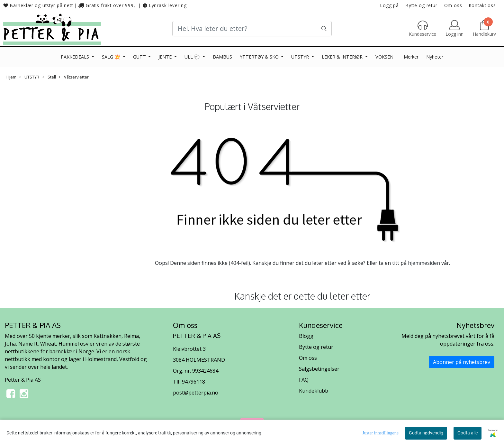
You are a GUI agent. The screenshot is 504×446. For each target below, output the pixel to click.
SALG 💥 (112, 57)
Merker (411, 57)
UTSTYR (301, 57)
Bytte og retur (422, 5)
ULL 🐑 (193, 57)
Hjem (11, 77)
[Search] (252, 29)
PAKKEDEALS (76, 57)
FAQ (304, 380)
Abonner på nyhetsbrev (462, 362)
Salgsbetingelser (319, 369)
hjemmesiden (424, 263)
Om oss (453, 5)
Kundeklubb (314, 391)
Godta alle (468, 433)
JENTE (166, 57)
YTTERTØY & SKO (260, 57)
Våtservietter (74, 77)
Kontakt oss (482, 5)
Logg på (390, 5)
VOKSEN (384, 57)
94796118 (194, 382)
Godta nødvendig (426, 433)
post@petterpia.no (196, 393)
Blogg (306, 336)
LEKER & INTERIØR (343, 57)
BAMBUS (222, 57)
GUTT (140, 57)
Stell (49, 77)
